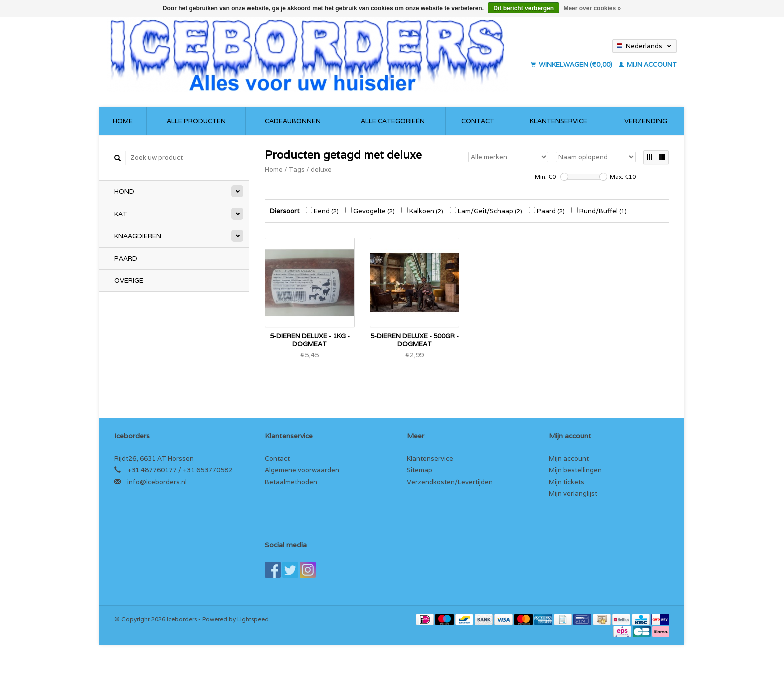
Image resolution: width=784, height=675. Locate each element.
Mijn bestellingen (575, 470)
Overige (129, 281)
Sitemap (420, 470)
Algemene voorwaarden (302, 470)
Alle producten (196, 121)
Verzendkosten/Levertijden (450, 482)
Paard (126, 259)
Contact (478, 121)
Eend (322, 211)
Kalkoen (422, 211)
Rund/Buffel (599, 211)
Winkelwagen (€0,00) (572, 65)
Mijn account (648, 65)
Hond (124, 192)
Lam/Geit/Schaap (486, 211)
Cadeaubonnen (293, 121)
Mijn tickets (567, 482)
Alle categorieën (393, 121)
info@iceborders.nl (157, 482)
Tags (297, 170)
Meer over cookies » (592, 8)
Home (123, 121)
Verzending (646, 121)
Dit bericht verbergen (524, 8)
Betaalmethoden (291, 482)
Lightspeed (253, 619)
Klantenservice (559, 121)
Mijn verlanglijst (573, 494)
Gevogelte (370, 211)
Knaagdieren (138, 236)
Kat (121, 214)
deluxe (321, 170)
